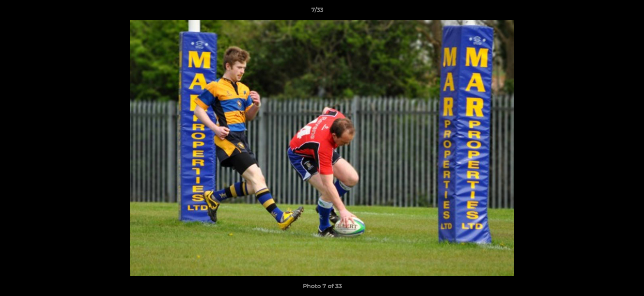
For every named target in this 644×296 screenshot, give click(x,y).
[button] (609, 12)
